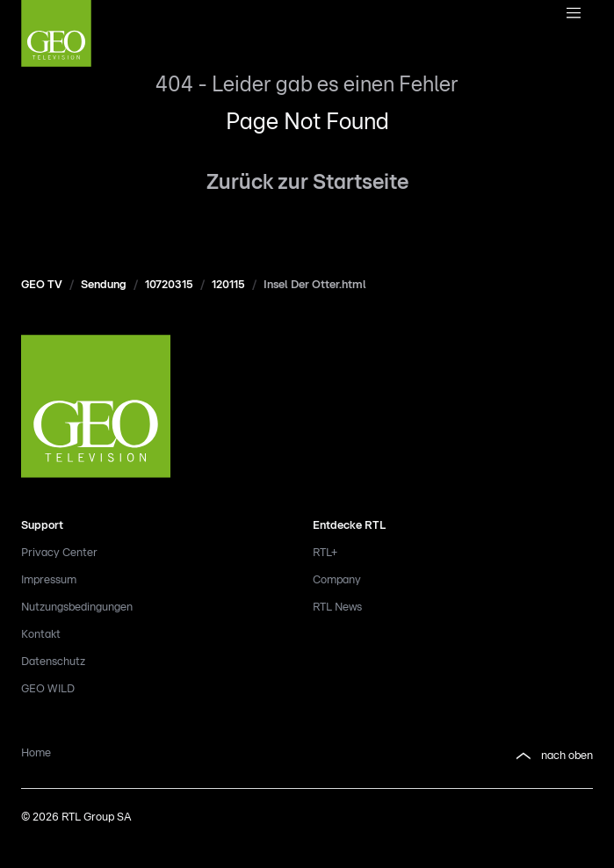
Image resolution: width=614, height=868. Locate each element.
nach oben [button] (553, 756)
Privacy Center (59, 553)
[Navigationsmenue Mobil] (573, 14)
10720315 (169, 285)
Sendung (104, 285)
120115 (228, 285)
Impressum (49, 580)
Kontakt (41, 635)
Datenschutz (53, 662)
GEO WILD (48, 689)
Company (337, 580)
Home (36, 753)
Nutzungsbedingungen (77, 608)
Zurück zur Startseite (307, 183)
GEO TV (42, 285)
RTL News (337, 608)
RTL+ (325, 553)
